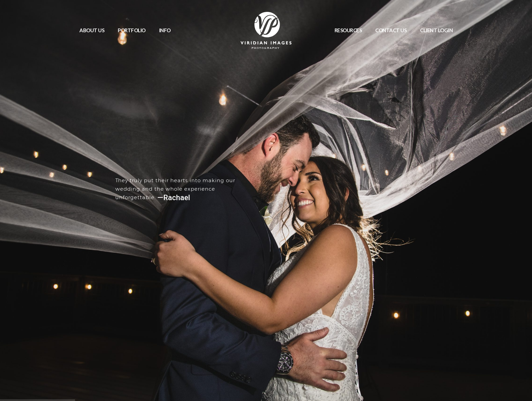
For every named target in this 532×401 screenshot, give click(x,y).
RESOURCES (348, 30)
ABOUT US (92, 30)
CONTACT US (391, 30)
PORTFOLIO (132, 30)
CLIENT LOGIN (436, 30)
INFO (165, 30)
